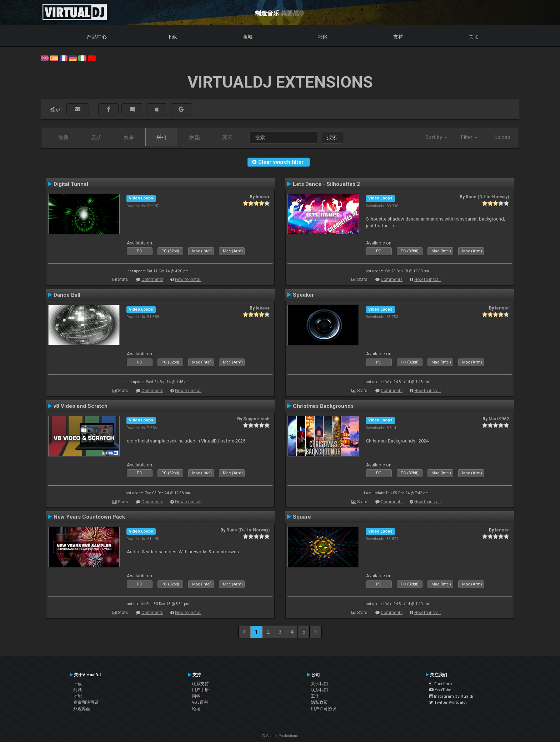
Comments (152, 280)
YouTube (440, 690)
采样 (162, 137)
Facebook (441, 684)
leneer (263, 197)
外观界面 (82, 709)
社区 (323, 37)
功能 (77, 696)
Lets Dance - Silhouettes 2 (326, 184)
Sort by (436, 137)
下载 (172, 37)
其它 (227, 137)
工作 (315, 696)
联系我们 (319, 690)
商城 (247, 37)
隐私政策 (319, 702)
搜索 (332, 137)
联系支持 (200, 684)
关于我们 (319, 684)
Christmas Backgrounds (323, 406)
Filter (469, 137)
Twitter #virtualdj (448, 702)
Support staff (256, 419)
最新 (63, 137)
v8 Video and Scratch (81, 406)
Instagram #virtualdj (451, 696)
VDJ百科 (200, 702)
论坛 (196, 709)
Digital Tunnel (71, 184)
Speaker (303, 295)
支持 (398, 37)
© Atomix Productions (280, 736)
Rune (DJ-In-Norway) (487, 197)
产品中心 (97, 37)
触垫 (195, 137)
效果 (129, 137)
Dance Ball (67, 295)
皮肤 (96, 137)
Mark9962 (499, 419)
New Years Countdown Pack (89, 517)
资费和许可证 (86, 702)
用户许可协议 (324, 709)
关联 (474, 37)
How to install (188, 280)
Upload (502, 137)
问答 (196, 696)
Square (302, 517)
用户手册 (200, 690)
